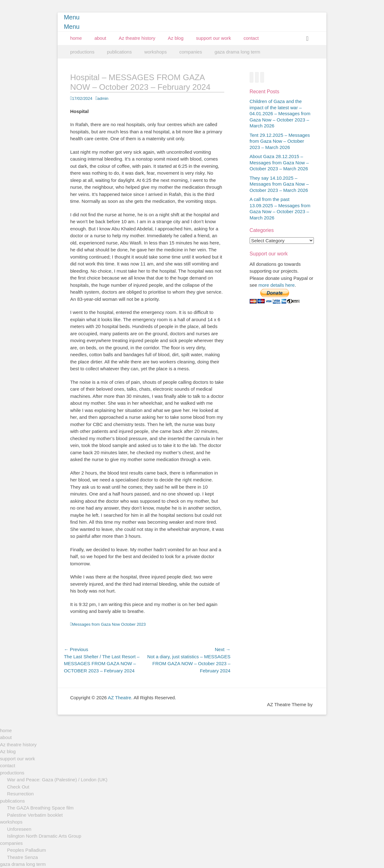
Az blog (176, 38)
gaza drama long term (237, 52)
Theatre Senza (23, 857)
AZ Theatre (119, 698)
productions (82, 52)
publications (119, 52)
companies (191, 52)
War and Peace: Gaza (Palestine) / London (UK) (57, 780)
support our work (214, 38)
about (100, 38)
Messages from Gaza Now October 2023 (109, 624)
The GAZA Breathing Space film (41, 808)
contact (251, 38)
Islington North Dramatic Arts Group (44, 836)
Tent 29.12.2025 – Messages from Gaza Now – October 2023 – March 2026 (280, 141)
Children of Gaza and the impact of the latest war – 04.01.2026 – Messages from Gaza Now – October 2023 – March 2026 (280, 113)
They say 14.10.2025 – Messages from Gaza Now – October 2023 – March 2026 (279, 184)
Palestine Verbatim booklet (35, 815)
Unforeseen (19, 829)
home (76, 38)
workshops (156, 52)
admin (103, 98)
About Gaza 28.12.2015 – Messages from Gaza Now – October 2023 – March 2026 (279, 162)
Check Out (18, 787)
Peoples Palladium (27, 850)
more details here (277, 285)
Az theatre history (137, 38)
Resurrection (21, 794)
